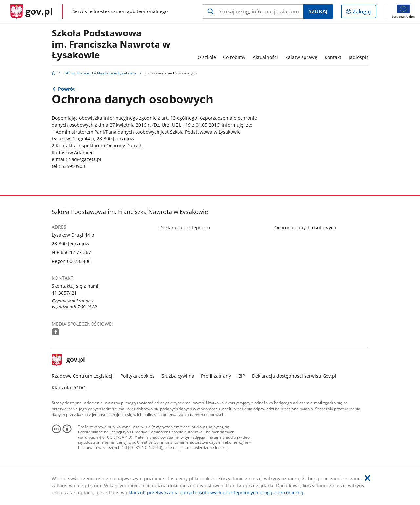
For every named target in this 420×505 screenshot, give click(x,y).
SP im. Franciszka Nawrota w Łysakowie (101, 73)
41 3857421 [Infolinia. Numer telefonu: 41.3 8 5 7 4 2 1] (64, 293)
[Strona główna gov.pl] (32, 11)
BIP (242, 376)
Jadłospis (359, 57)
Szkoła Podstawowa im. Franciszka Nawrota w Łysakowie (111, 44)
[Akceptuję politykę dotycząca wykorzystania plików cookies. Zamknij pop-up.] (367, 478)
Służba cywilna (178, 376)
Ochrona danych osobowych (305, 228)
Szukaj (318, 11)
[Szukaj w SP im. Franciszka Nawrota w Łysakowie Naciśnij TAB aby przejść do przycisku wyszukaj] (252, 11)
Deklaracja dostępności (185, 228)
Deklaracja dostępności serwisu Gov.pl (294, 376)
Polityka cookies (137, 376)
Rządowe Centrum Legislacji (83, 376)
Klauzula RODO (69, 387)
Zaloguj (364, 13)
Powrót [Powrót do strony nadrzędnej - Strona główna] (66, 89)
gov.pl (69, 360)
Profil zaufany (216, 376)
